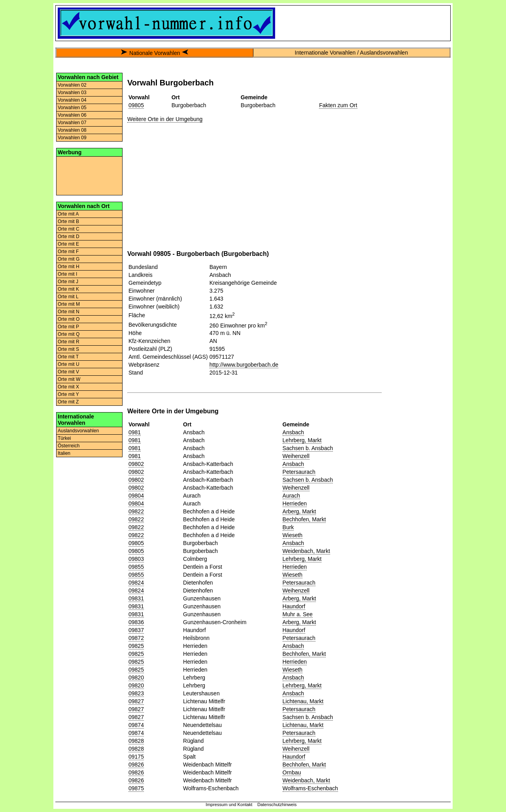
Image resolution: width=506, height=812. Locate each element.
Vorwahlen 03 (72, 93)
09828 (136, 741)
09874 (136, 725)
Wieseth (293, 535)
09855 (136, 567)
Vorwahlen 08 (72, 130)
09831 (136, 598)
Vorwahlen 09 (72, 138)
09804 (136, 496)
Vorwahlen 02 (72, 85)
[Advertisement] (89, 175)
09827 (136, 701)
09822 (136, 511)
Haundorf (294, 606)
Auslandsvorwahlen (78, 431)
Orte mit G (69, 259)
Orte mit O (69, 319)
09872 (136, 638)
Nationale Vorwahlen (155, 53)
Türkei (64, 438)
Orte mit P (68, 327)
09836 (136, 622)
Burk (288, 527)
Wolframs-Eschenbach (311, 788)
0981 (135, 432)
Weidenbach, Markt (306, 551)
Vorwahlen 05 (72, 108)
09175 (136, 757)
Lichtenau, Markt (303, 701)
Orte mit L (68, 297)
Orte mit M (69, 304)
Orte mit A (68, 214)
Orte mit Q (69, 334)
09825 (136, 646)
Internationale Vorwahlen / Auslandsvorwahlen (351, 53)
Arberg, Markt (299, 511)
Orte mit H (69, 267)
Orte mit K (68, 289)
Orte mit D (69, 237)
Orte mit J (68, 282)
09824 (136, 583)
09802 (136, 464)
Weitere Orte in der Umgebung (165, 119)
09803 (136, 559)
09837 (136, 630)
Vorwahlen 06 (72, 115)
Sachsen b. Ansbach (308, 448)
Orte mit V (68, 372)
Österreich (69, 446)
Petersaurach (299, 472)
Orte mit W (69, 379)
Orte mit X (68, 387)
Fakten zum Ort (338, 105)
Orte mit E (68, 244)
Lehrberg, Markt (302, 440)
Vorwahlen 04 (72, 100)
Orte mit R (69, 342)
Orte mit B (68, 221)
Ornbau (292, 772)
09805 (136, 105)
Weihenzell (296, 456)
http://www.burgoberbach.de (244, 365)
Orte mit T (68, 357)
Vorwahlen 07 (72, 123)
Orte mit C (69, 229)
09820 (136, 678)
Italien (64, 453)
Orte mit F (68, 252)
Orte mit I (67, 274)
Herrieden (295, 503)
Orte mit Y (68, 394)
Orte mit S (68, 349)
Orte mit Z (68, 402)
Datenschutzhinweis (277, 804)
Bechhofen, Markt (304, 519)
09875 (136, 788)
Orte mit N (69, 312)
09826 (136, 765)
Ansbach (293, 432)
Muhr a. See (298, 614)
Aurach (291, 496)
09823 (136, 693)
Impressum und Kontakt (229, 804)
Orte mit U (69, 364)
